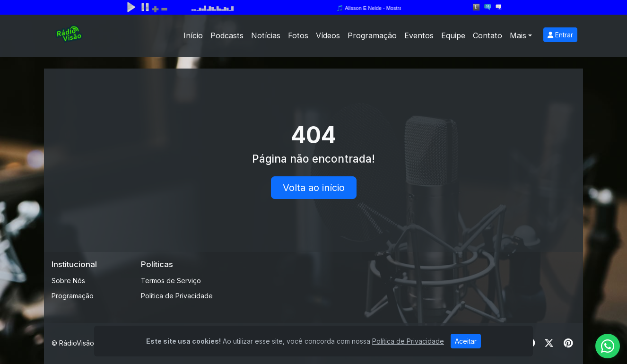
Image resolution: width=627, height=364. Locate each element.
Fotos (298, 35)
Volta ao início (314, 188)
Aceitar (466, 341)
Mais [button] (518, 35)
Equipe (453, 35)
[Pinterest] (568, 343)
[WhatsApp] (608, 346)
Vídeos (328, 35)
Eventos (419, 35)
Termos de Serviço (171, 281)
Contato (488, 35)
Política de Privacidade (177, 296)
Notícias (266, 35)
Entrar (560, 35)
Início (193, 35)
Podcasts (227, 35)
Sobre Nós (68, 281)
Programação (372, 35)
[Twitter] (549, 343)
